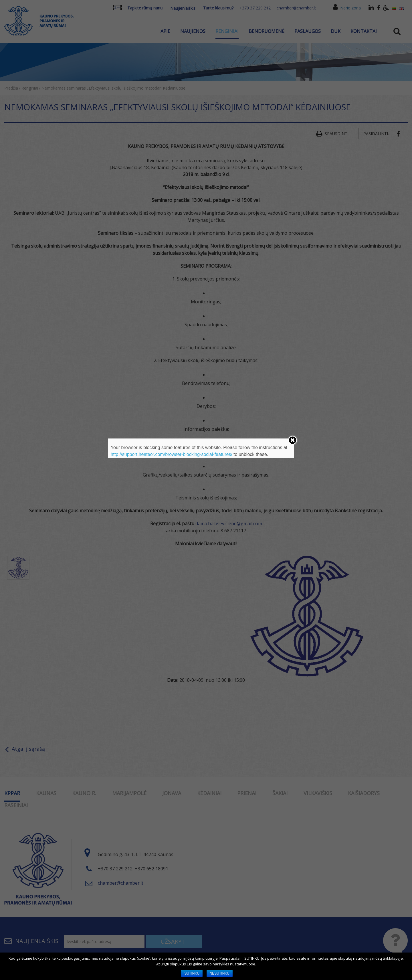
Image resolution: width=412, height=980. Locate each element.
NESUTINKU (220, 973)
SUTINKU (192, 973)
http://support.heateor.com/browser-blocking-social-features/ (172, 454)
